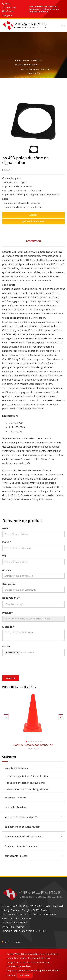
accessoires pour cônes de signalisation (28, 789)
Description (33, 241)
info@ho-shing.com (20, 918)
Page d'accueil (23, 60)
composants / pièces (16, 856)
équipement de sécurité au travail (23, 836)
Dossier (7, 646)
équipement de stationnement (22, 846)
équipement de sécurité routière (23, 827)
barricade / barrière (15, 807)
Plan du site (13, 942)
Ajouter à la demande (34, 221)
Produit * (8, 613)
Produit (37, 60)
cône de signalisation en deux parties (27, 783)
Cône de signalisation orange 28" (33, 747)
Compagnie (9, 584)
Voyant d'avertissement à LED (21, 817)
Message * (8, 627)
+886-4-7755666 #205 (19, 914)
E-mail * (7, 542)
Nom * (6, 528)
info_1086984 (17, 927)
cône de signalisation (26, 65)
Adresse (7, 570)
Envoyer (11, 678)
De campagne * (11, 598)
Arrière (33, 215)
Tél (4, 556)
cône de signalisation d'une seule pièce (28, 776)
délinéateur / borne (15, 798)
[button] (61, 717)
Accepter (25, 975)
